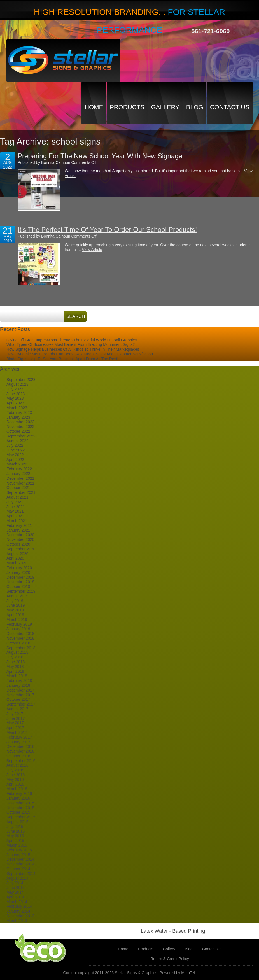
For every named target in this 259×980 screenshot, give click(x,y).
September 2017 (21, 704)
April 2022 (15, 460)
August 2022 (17, 441)
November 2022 (20, 427)
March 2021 (17, 521)
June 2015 (16, 831)
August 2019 (17, 596)
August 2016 (17, 765)
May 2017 (15, 723)
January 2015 (18, 855)
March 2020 (17, 563)
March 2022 (17, 464)
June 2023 (16, 394)
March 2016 (17, 789)
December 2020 (20, 535)
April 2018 (15, 671)
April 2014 (15, 897)
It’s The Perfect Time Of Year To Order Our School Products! (107, 230)
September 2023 (21, 380)
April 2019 (15, 615)
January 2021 (18, 530)
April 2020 (15, 558)
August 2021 (17, 497)
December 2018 (20, 634)
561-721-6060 (210, 31)
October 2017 (18, 699)
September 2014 (21, 874)
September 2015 (21, 817)
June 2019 (16, 605)
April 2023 (15, 403)
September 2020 (21, 549)
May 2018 (15, 667)
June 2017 (16, 718)
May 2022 (15, 455)
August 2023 (17, 384)
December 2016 (20, 746)
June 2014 (16, 888)
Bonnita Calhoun (56, 162)
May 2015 (15, 836)
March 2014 (17, 902)
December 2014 (20, 859)
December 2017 (20, 690)
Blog (195, 107)
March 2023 (17, 408)
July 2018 (15, 657)
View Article (92, 250)
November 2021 (20, 483)
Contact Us (230, 107)
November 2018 (20, 638)
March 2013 (17, 921)
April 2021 (15, 516)
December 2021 (20, 478)
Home (94, 107)
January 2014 (18, 911)
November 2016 (20, 751)
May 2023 (15, 398)
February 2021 (19, 525)
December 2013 (20, 916)
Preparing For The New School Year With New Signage (100, 156)
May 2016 (15, 779)
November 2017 (20, 695)
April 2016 (15, 784)
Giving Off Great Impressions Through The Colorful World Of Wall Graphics (72, 340)
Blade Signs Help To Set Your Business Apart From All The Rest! (62, 359)
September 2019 (21, 591)
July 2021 (15, 502)
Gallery (165, 107)
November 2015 (20, 808)
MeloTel (188, 973)
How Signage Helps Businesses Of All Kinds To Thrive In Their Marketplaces (73, 349)
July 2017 (15, 714)
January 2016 (18, 798)
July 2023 (15, 389)
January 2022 (18, 474)
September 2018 (21, 648)
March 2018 (17, 676)
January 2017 (18, 742)
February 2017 (19, 737)
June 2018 (16, 662)
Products (127, 107)
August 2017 (17, 709)
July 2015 (15, 827)
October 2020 (18, 544)
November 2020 (20, 539)
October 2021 (18, 488)
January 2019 (18, 629)
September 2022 (21, 436)
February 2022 (19, 469)
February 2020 (19, 568)
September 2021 (21, 492)
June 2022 (16, 450)
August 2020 (17, 554)
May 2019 (15, 610)
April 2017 (15, 728)
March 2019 (17, 620)
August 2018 (17, 652)
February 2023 (19, 413)
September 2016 (21, 761)
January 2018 (18, 685)
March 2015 (17, 845)
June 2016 (16, 775)
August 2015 (17, 822)
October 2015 (18, 812)
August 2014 (17, 878)
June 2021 (16, 507)
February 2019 (19, 624)
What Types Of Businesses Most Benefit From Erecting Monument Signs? (71, 344)
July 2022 (15, 445)
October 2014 (18, 869)
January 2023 (18, 417)
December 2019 (20, 577)
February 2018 (19, 681)
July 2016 (15, 770)
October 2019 (18, 586)
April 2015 (15, 841)
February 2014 (19, 906)
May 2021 (15, 511)
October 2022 (18, 431)
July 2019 (15, 601)
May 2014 (15, 892)
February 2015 (19, 850)
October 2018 (18, 643)
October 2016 (18, 756)
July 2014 (15, 883)
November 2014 (20, 864)
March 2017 (17, 732)
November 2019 (20, 582)
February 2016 (19, 793)
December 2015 (20, 803)
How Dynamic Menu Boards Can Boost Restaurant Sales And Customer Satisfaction (80, 354)
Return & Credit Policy (170, 959)
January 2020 (18, 572)
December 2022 (20, 422)
